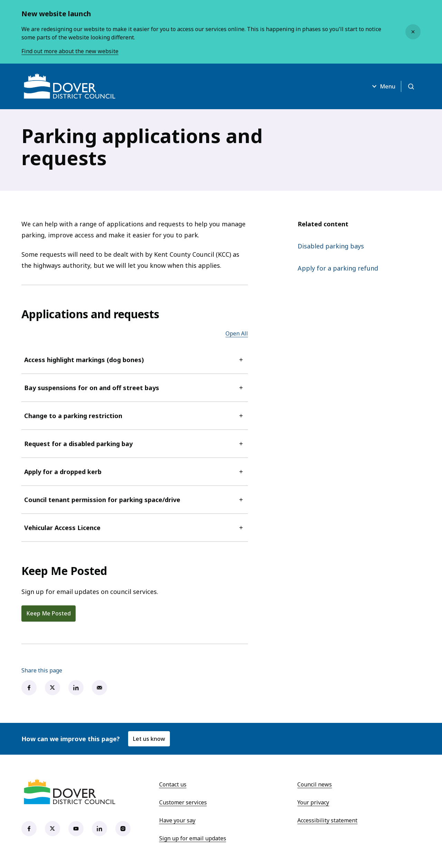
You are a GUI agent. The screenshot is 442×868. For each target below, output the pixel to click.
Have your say (177, 820)
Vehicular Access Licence (135, 528)
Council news (315, 784)
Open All (237, 333)
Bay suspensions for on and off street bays (135, 388)
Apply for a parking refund (338, 268)
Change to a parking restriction (135, 416)
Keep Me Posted (49, 613)
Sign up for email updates (193, 838)
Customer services (183, 802)
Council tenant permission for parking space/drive (135, 500)
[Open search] (411, 86)
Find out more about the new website (70, 51)
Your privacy (313, 802)
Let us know (149, 739)
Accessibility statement (327, 820)
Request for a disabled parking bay (135, 444)
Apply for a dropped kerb (135, 472)
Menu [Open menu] (383, 86)
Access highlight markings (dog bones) (135, 360)
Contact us (173, 784)
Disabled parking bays (331, 246)
